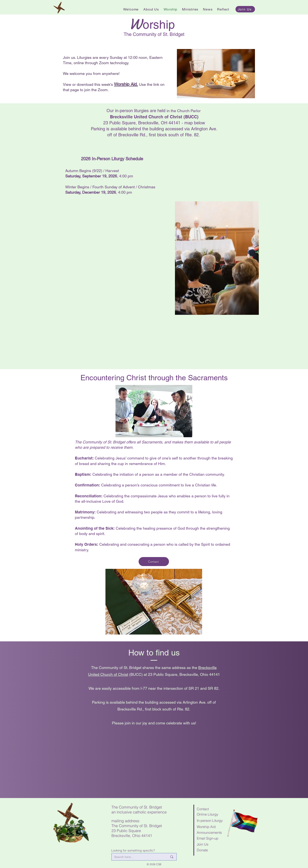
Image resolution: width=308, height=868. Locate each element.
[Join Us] (245, 9)
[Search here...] (138, 857)
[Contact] (154, 562)
